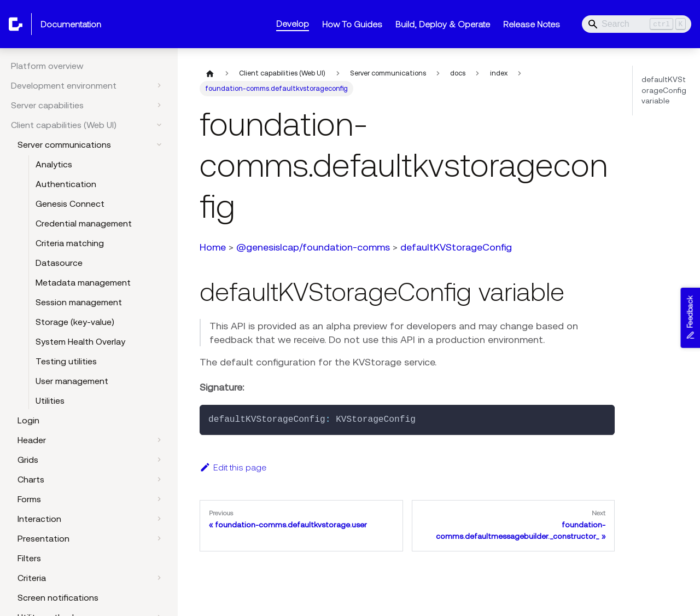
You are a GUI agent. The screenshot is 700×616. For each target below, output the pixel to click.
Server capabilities (47, 105)
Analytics (54, 164)
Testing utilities (66, 361)
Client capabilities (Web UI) (64, 125)
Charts (31, 479)
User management (72, 381)
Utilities (50, 400)
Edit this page (233, 467)
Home (213, 247)
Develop (293, 24)
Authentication (66, 184)
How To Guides (352, 24)
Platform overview (47, 66)
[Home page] (210, 73)
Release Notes (532, 24)
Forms (29, 499)
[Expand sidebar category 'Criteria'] (159, 578)
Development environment (64, 85)
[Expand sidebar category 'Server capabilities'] (159, 105)
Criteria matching (70, 243)
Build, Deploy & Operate (443, 24)
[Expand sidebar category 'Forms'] (159, 499)
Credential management (84, 223)
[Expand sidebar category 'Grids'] (159, 460)
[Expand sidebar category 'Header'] (159, 440)
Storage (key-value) (75, 322)
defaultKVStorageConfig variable (664, 90)
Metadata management (83, 282)
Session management (79, 302)
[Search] (637, 24)
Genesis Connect (70, 204)
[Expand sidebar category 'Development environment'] (159, 85)
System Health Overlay (80, 341)
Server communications (64, 144)
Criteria (32, 578)
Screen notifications (58, 597)
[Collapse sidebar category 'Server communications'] (159, 144)
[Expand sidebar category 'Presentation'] (159, 538)
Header (32, 440)
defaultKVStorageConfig (456, 247)
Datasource (59, 263)
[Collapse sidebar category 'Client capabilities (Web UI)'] (159, 125)
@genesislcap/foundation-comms (313, 247)
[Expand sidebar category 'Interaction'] (159, 519)
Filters (29, 558)
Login (28, 420)
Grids (28, 460)
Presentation (43, 538)
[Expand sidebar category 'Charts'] (159, 479)
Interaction (39, 519)
